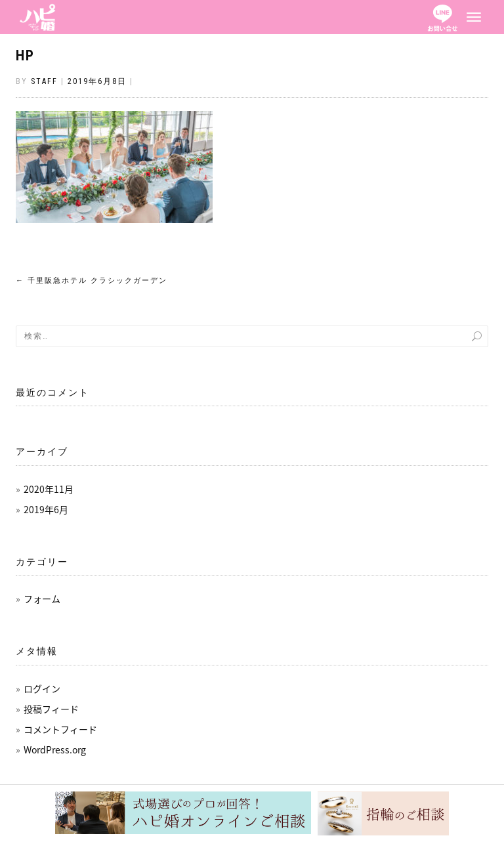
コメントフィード (60, 729)
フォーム (42, 599)
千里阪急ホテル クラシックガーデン (92, 281)
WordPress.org (55, 749)
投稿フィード (51, 709)
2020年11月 (49, 489)
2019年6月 (46, 509)
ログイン (42, 688)
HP (25, 55)
